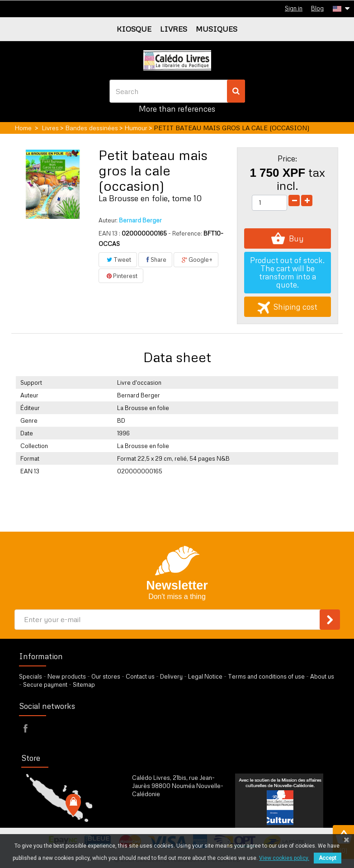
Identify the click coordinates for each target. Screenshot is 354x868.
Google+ (196, 259)
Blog (317, 8)
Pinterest (121, 276)
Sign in (294, 8)
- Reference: (185, 233)
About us (322, 676)
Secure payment (45, 684)
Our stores (106, 676)
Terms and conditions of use (266, 676)
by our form (172, 816)
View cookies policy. (284, 858)
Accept (328, 858)
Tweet (118, 259)
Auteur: (108, 220)
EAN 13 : (109, 233)
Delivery (171, 676)
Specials (31, 676)
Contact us (140, 676)
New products (67, 676)
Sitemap (84, 684)
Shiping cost (287, 307)
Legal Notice (205, 676)
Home (23, 128)
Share (155, 259)
